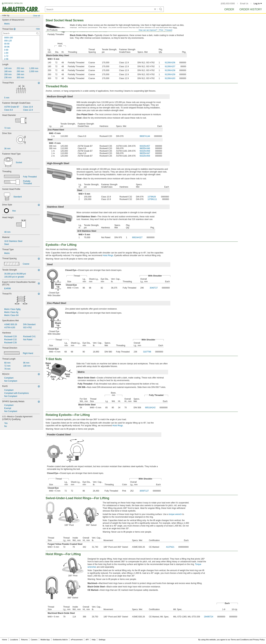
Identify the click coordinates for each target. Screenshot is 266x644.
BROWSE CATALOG (13, 3)
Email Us (244, 4)
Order (229, 9)
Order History (251, 9)
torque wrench (175, 514)
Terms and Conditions (240, 640)
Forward (169, 30)
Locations (14, 640)
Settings (102, 640)
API (87, 640)
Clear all (36, 16)
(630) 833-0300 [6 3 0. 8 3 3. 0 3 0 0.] (228, 4)
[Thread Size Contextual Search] (21, 33)
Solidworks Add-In (60, 640)
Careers (34, 640)
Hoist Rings (108, 255)
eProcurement (77, 640)
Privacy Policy (259, 640)
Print (161, 30)
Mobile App (45, 640)
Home (4, 640)
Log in (258, 4)
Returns (25, 640)
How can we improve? (148, 30)
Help (94, 640)
